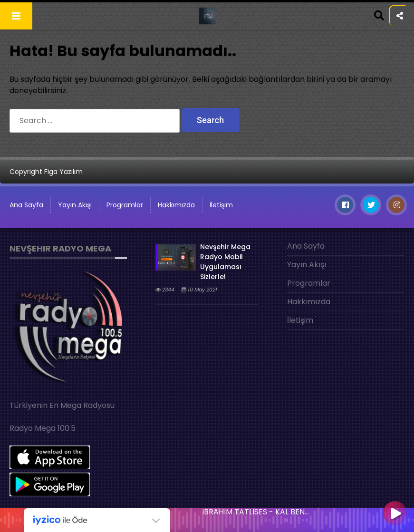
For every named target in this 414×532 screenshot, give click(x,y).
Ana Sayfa (26, 205)
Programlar (125, 205)
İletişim (221, 205)
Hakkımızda (176, 205)
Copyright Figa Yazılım (46, 172)
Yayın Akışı (75, 205)
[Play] (395, 514)
